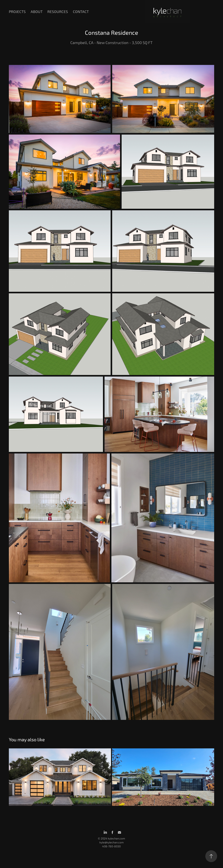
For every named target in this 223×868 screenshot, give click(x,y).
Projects (17, 12)
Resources (58, 12)
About (37, 12)
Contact (81, 12)
